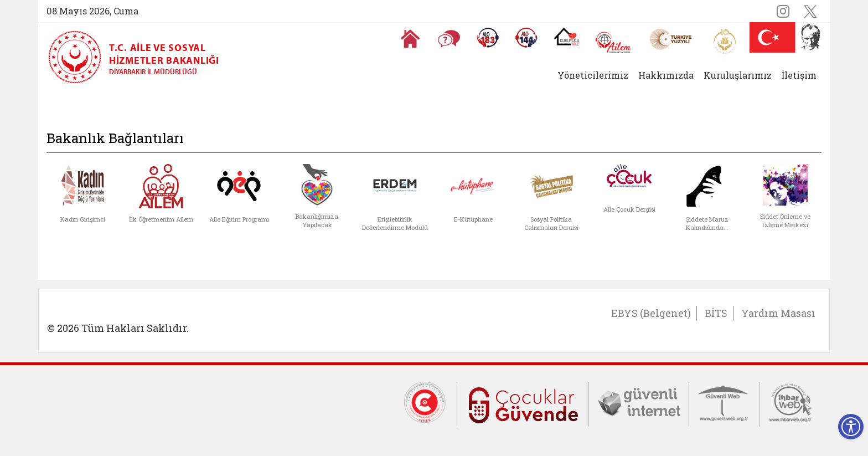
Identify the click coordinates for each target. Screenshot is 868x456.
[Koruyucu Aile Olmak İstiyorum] (567, 37)
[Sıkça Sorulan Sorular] (449, 39)
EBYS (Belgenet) (651, 313)
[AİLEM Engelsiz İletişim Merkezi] (614, 42)
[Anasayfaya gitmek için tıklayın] (410, 39)
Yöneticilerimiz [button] (593, 75)
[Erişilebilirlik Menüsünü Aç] (851, 427)
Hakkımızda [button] (666, 75)
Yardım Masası (778, 313)
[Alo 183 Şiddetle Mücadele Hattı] (488, 38)
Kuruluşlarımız (738, 75)
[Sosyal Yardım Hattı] (526, 38)
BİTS (716, 313)
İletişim (799, 75)
